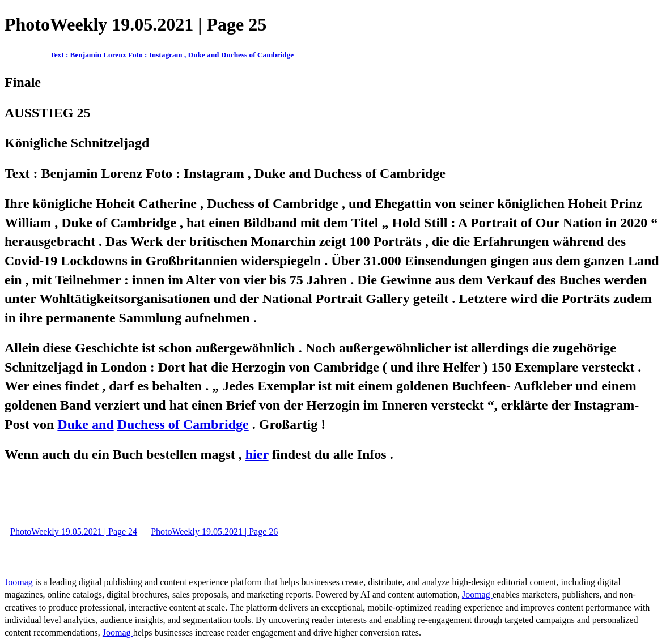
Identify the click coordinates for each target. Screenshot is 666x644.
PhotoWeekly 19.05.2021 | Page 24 (74, 532)
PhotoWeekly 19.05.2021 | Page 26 (214, 532)
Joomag (20, 582)
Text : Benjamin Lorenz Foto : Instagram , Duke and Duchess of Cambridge (172, 55)
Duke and (85, 424)
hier (257, 454)
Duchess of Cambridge (183, 424)
